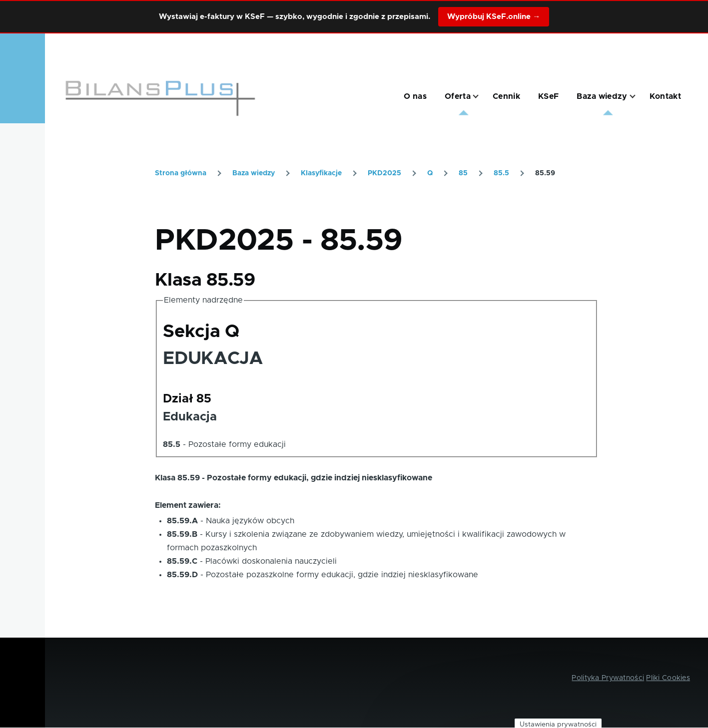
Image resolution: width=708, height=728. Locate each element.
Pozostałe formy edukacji (237, 444)
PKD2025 (384, 173)
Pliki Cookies (668, 678)
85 (463, 173)
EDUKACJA (213, 359)
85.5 (501, 173)
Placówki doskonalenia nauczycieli (271, 561)
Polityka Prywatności (608, 678)
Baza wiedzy (254, 173)
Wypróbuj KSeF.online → (494, 17)
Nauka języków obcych (250, 521)
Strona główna (181, 173)
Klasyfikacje (321, 173)
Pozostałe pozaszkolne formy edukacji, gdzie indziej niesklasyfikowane (342, 575)
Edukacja (190, 417)
